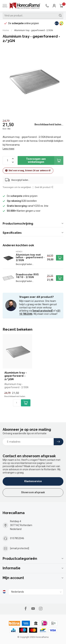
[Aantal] (17, 403)
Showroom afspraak (33, 492)
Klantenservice (33, 481)
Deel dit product (44, 187)
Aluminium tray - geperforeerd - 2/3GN (34, 30)
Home (6, 30)
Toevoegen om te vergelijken (17, 187)
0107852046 (17, 538)
